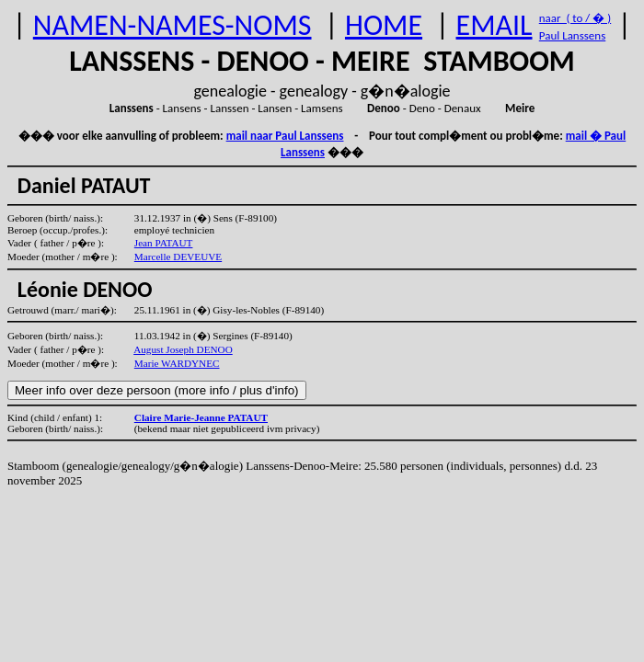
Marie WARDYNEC (177, 363)
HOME (384, 25)
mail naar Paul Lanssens (285, 136)
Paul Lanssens (573, 35)
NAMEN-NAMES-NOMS (172, 25)
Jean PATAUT (164, 243)
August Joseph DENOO (183, 349)
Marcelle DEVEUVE (178, 257)
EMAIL (494, 25)
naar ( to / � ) (575, 18)
